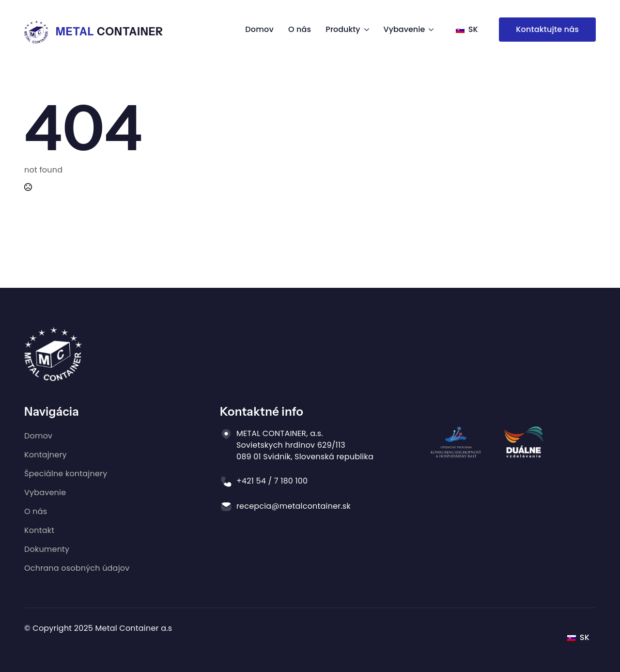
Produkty (343, 29)
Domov (259, 29)
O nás (300, 29)
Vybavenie (404, 29)
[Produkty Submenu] (365, 30)
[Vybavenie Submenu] (429, 30)
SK (467, 29)
